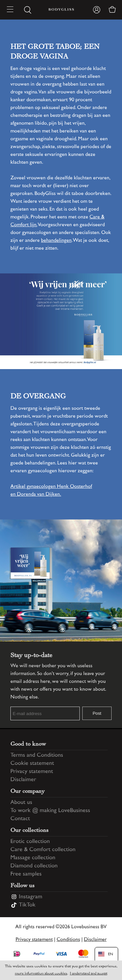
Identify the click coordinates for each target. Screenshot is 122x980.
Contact (20, 819)
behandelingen (56, 241)
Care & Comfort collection (43, 850)
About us (21, 803)
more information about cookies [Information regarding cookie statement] (41, 974)
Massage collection (33, 858)
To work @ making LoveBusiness (50, 811)
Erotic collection (30, 842)
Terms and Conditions (37, 755)
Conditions (68, 940)
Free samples (26, 874)
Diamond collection (34, 866)
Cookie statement (32, 764)
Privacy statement (32, 772)
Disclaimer (23, 780)
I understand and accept (89, 974)
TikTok (27, 905)
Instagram (31, 897)
